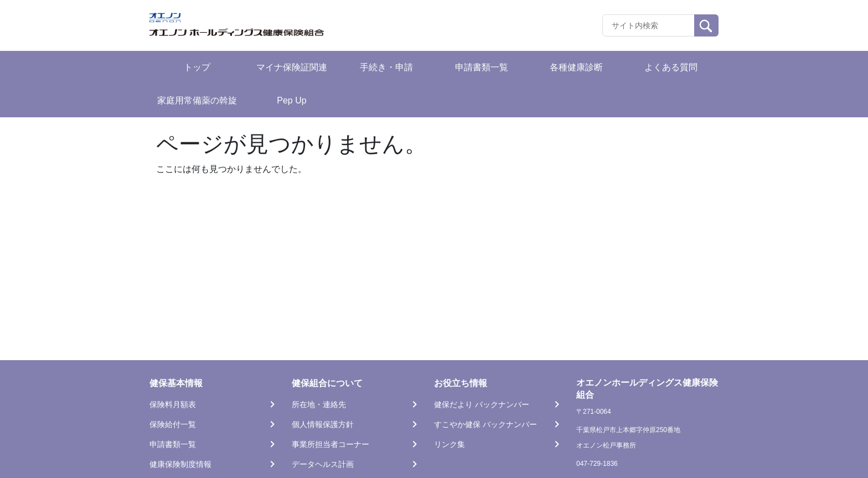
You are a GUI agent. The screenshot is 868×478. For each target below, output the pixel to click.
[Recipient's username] (649, 25)
